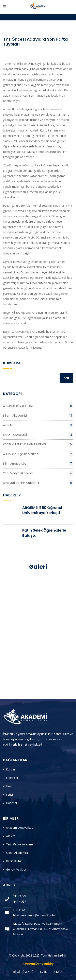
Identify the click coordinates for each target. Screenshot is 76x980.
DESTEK (58, 972)
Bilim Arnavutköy (38, 464)
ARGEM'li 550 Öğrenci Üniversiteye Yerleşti (42, 510)
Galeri (10, 786)
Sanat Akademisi (17, 853)
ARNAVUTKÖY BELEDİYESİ (38, 406)
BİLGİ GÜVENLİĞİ (24, 972)
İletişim (11, 794)
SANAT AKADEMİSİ (38, 435)
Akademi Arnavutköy (38, 964)
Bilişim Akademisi (38, 416)
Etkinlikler (12, 778)
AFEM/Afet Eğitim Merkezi (38, 454)
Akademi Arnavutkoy (20, 828)
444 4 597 (20, 901)
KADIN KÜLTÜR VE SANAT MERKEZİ (38, 444)
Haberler (12, 803)
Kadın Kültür (14, 861)
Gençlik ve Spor (16, 869)
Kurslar (11, 769)
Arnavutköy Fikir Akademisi (38, 483)
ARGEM (38, 425)
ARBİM (11, 836)
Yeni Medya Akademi (38, 473)
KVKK (43, 972)
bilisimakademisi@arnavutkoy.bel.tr (36, 915)
